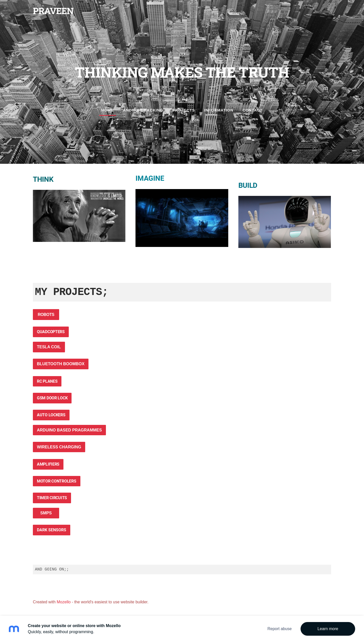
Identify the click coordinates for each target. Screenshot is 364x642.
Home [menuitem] (108, 110)
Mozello (64, 602)
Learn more (328, 629)
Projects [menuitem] (184, 110)
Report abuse (280, 629)
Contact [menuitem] (253, 110)
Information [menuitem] (219, 110)
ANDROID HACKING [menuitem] (143, 110)
